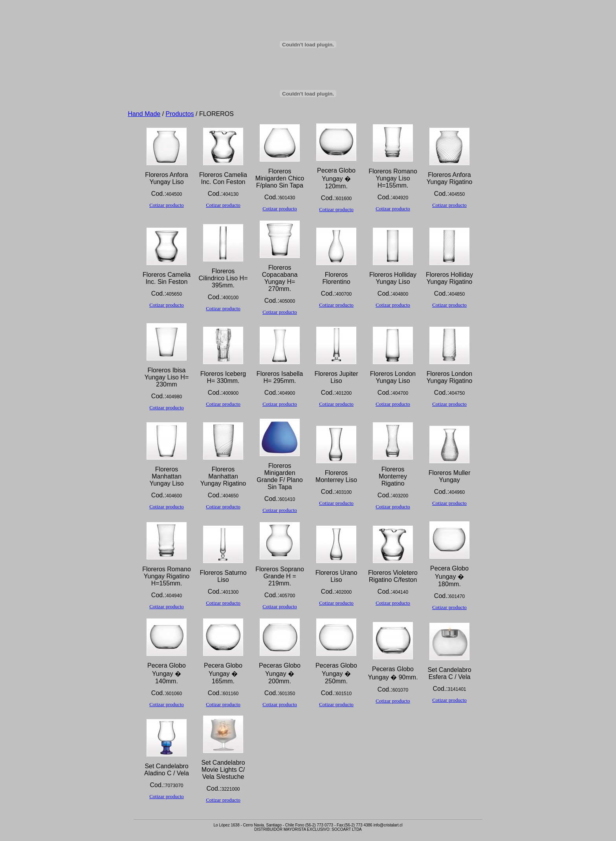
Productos (180, 114)
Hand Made (144, 114)
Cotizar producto (167, 205)
